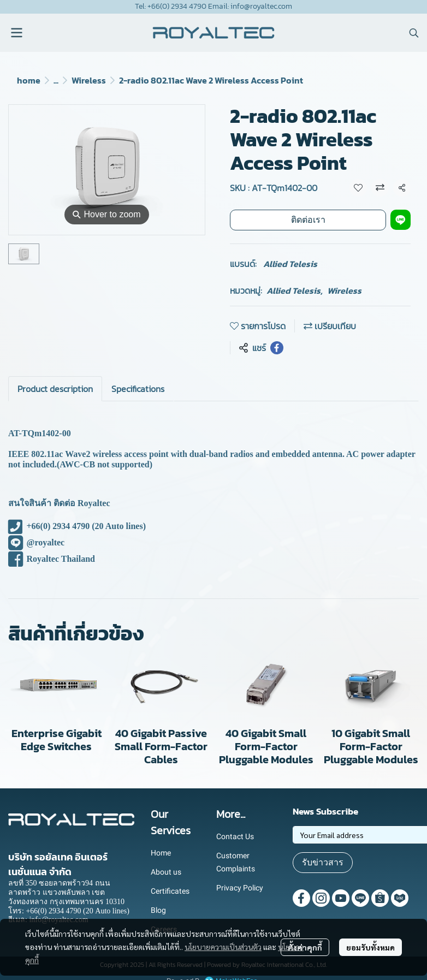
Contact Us (235, 836)
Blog (158, 910)
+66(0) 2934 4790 (49, 526)
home (29, 80)
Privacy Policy (240, 888)
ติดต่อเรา (308, 220)
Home (161, 853)
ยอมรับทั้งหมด (370, 947)
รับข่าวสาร (323, 862)
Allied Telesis (290, 264)
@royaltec (36, 542)
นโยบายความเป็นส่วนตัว (223, 947)
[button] (414, 33)
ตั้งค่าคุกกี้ (305, 947)
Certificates (170, 891)
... (56, 80)
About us (166, 872)
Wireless (89, 80)
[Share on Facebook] (277, 348)
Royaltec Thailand (52, 559)
